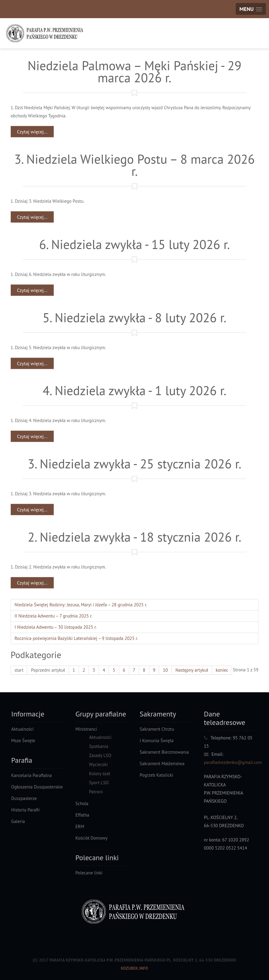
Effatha (82, 815)
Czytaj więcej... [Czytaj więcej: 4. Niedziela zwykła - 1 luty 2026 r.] (32, 436)
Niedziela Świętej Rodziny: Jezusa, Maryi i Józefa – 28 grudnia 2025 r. (81, 605)
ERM (80, 826)
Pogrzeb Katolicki (157, 775)
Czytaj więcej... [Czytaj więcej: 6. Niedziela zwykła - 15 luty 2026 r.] (32, 290)
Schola (82, 803)
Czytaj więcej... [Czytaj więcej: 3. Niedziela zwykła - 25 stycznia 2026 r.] (32, 510)
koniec (222, 670)
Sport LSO (99, 783)
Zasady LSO (100, 755)
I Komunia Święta (157, 741)
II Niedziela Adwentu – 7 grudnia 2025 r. (53, 616)
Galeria (18, 821)
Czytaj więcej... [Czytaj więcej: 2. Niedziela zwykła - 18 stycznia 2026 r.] (32, 583)
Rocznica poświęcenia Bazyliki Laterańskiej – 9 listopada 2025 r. (76, 638)
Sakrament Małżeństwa (162, 764)
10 (165, 670)
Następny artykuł (192, 670)
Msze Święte (23, 741)
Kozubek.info (134, 968)
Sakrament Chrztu (157, 729)
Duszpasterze (24, 798)
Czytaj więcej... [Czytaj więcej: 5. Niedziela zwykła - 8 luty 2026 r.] (32, 363)
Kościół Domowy (91, 838)
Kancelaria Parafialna (31, 775)
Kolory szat (100, 774)
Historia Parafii (25, 810)
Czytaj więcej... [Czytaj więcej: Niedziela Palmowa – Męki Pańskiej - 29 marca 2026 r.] (32, 132)
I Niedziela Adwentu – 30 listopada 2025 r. (56, 627)
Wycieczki (98, 764)
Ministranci (86, 729)
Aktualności (22, 729)
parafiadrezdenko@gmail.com (233, 762)
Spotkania (99, 746)
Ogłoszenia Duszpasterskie (37, 787)
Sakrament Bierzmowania (164, 752)
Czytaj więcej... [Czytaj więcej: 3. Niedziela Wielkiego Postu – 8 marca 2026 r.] (32, 217)
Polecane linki (89, 873)
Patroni (96, 792)
